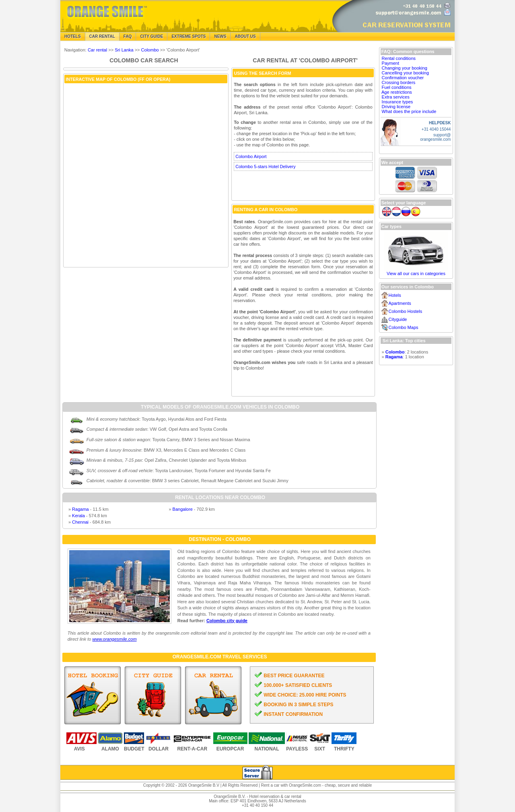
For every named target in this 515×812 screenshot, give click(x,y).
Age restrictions (397, 92)
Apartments (400, 303)
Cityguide (398, 319)
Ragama (80, 509)
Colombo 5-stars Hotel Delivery (265, 167)
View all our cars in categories (416, 273)
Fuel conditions (397, 87)
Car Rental (102, 36)
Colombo (150, 50)
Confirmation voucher (403, 78)
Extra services (396, 97)
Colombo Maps (404, 327)
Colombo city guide (227, 621)
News (220, 36)
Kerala (78, 516)
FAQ (128, 36)
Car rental (97, 50)
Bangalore (183, 509)
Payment (390, 63)
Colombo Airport (251, 156)
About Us (245, 36)
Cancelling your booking (405, 73)
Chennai (80, 522)
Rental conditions (399, 58)
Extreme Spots (188, 36)
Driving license (396, 107)
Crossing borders (399, 82)
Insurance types (398, 102)
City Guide (151, 36)
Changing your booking (405, 68)
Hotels (73, 36)
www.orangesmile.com (115, 639)
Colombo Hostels (406, 311)
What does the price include (409, 111)
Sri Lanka (124, 50)
